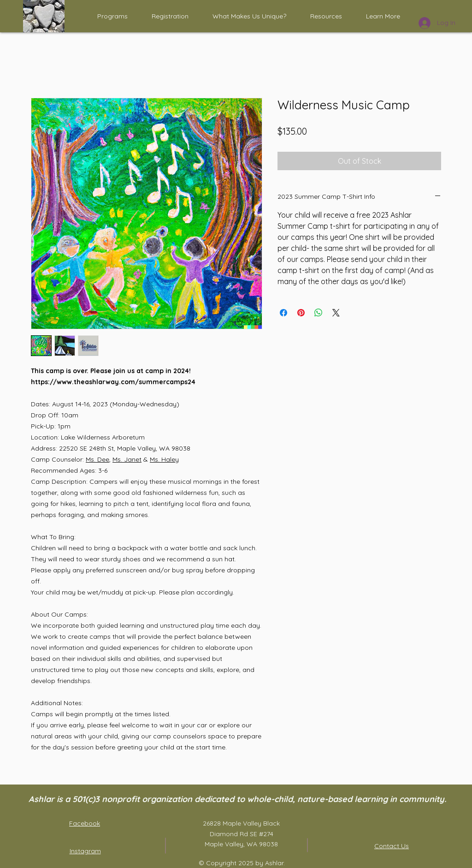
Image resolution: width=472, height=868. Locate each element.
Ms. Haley (164, 459)
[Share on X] (336, 313)
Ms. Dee (97, 459)
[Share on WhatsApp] (319, 313)
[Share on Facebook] (283, 313)
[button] (112, 16)
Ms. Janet (127, 459)
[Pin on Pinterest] (301, 313)
